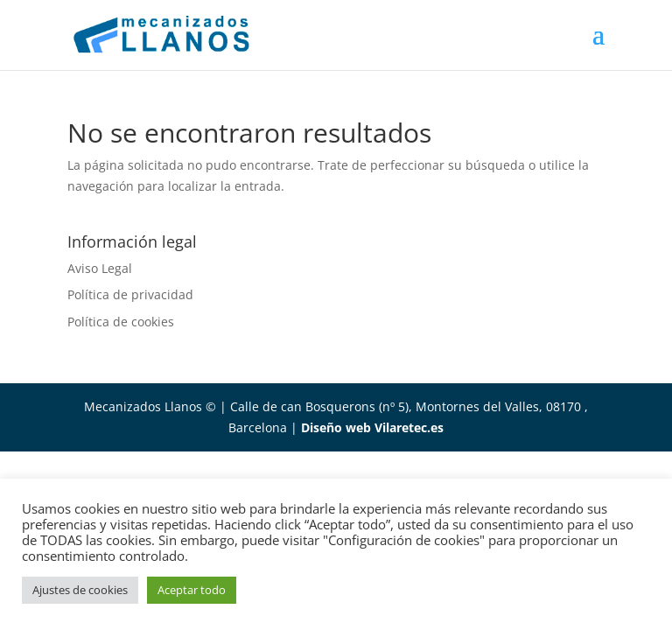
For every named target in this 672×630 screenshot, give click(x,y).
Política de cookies (121, 322)
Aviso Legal (100, 268)
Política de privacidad (130, 294)
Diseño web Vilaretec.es (372, 427)
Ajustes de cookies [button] (80, 590)
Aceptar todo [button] (192, 590)
